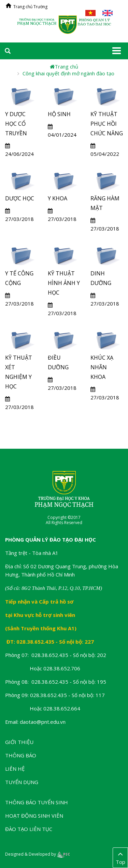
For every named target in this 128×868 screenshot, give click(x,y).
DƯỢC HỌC (20, 198)
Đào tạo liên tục (29, 829)
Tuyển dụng (22, 782)
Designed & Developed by (37, 854)
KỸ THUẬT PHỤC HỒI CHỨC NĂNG (107, 124)
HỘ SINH (59, 114)
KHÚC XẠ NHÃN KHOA (102, 367)
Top (120, 857)
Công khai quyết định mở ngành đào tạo (68, 73)
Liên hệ (15, 769)
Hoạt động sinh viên (34, 816)
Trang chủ (64, 66)
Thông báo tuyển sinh (37, 802)
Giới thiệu (19, 742)
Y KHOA (58, 198)
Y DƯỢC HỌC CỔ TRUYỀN (16, 124)
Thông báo (21, 755)
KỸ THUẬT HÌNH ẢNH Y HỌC (64, 283)
